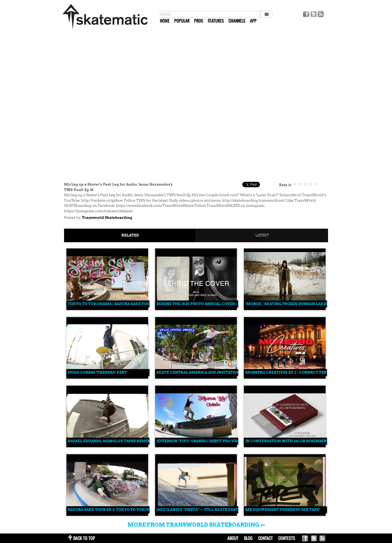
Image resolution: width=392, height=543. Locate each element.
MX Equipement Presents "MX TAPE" (283, 510)
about (233, 538)
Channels (237, 21)
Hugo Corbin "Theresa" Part (97, 372)
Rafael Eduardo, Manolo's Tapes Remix (109, 441)
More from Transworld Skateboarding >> (196, 525)
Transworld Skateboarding (107, 218)
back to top (84, 538)
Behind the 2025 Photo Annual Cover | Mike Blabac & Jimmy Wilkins (228, 304)
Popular (182, 21)
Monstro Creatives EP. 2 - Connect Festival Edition (300, 372)
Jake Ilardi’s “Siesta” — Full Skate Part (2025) (203, 510)
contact (265, 538)
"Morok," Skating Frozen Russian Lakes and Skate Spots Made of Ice (317, 304)
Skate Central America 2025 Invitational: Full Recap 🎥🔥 (218, 372)
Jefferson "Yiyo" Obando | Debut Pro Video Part (205, 441)
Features (216, 21)
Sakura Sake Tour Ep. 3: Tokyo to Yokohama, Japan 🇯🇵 (123, 510)
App (253, 21)
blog (248, 538)
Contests (287, 538)
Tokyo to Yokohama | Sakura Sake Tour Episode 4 (120, 304)
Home (165, 21)
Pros (199, 21)
